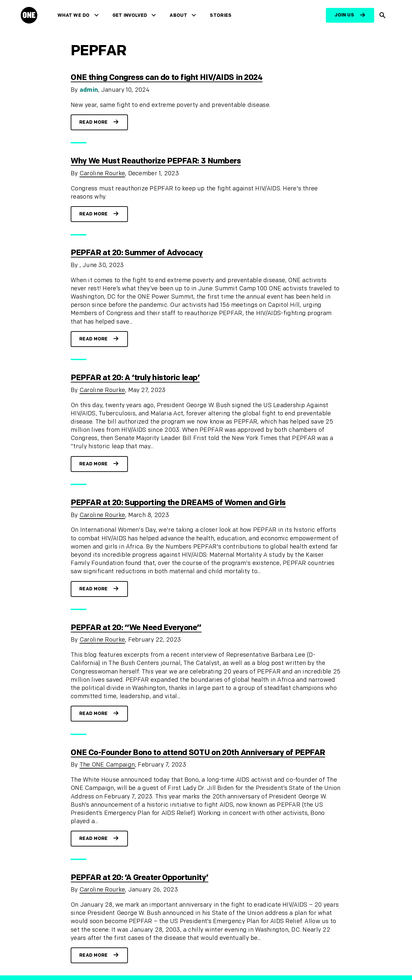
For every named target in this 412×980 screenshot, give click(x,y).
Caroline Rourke (102, 173)
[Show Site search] (383, 15)
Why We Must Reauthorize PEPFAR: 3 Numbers (156, 161)
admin (89, 90)
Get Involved (130, 15)
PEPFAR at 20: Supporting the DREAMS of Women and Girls (178, 503)
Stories (221, 15)
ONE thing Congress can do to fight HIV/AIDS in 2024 (167, 77)
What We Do (73, 15)
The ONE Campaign (107, 765)
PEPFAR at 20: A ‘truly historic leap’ (135, 378)
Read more (94, 122)
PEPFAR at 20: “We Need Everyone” (136, 628)
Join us (344, 15)
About (178, 15)
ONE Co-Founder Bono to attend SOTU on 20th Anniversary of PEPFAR (198, 753)
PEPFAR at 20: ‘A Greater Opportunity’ (139, 878)
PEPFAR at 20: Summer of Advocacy (137, 253)
